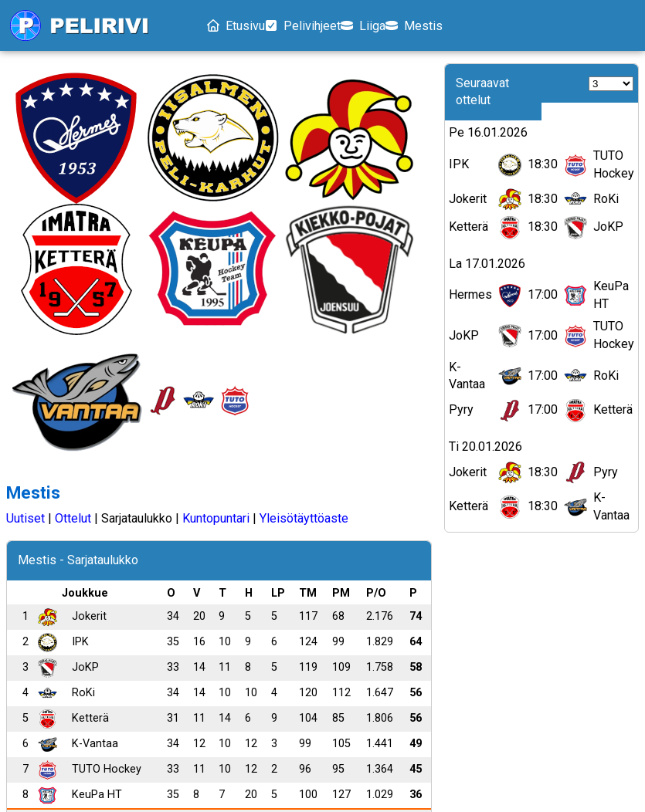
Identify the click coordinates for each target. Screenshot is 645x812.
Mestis (477, 26)
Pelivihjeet (327, 26)
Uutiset (25, 156)
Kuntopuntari (216, 156)
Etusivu (241, 26)
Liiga (407, 26)
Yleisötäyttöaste (304, 156)
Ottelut (73, 156)
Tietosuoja (270, 748)
